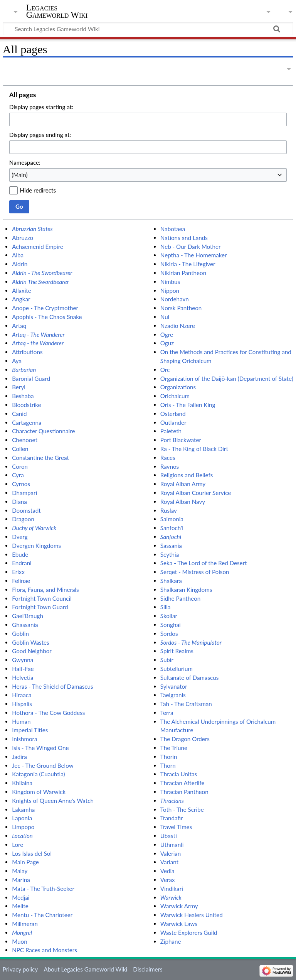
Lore (18, 845)
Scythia (170, 554)
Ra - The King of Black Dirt (194, 449)
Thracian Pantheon (184, 792)
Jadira (19, 757)
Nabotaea (173, 229)
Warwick (171, 897)
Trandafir (172, 818)
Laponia (22, 818)
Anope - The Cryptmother (45, 308)
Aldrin (20, 264)
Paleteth (171, 431)
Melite (20, 906)
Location (22, 836)
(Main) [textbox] (19, 175)
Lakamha (23, 809)
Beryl (19, 387)
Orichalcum (175, 396)
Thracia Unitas (179, 774)
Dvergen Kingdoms (36, 546)
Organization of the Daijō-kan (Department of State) (227, 378)
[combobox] (148, 175)
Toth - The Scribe (182, 809)
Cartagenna (27, 422)
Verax (168, 880)
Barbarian (24, 370)
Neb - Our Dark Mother (191, 247)
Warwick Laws (179, 924)
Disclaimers (148, 969)
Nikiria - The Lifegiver (188, 264)
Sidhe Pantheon (181, 598)
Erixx (18, 572)
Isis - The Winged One (40, 748)
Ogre (167, 335)
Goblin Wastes (31, 642)
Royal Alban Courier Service (196, 493)
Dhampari (24, 493)
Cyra (18, 475)
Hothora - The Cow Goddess (48, 713)
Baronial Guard (31, 378)
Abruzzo (23, 238)
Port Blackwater (181, 440)
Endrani (22, 563)
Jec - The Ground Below (43, 765)
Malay (20, 871)
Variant (169, 862)
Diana (19, 502)
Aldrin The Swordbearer (40, 282)
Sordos (169, 634)
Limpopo (23, 827)
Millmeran (25, 924)
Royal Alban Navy (183, 502)
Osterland (173, 414)
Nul (165, 317)
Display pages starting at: (41, 107)
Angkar (21, 299)
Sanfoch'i (172, 528)
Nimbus (170, 282)
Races (168, 458)
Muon (20, 941)
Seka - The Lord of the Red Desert (204, 563)
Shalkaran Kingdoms (186, 590)
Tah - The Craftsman (186, 704)
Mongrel (22, 933)
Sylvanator (174, 686)
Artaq (19, 326)
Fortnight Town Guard (40, 607)
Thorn (168, 765)
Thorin (169, 757)
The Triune (174, 748)
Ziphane (171, 941)
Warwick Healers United (192, 915)
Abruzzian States (32, 229)
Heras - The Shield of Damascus (53, 686)
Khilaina (22, 783)
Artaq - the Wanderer (38, 343)
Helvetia (23, 678)
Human (21, 721)
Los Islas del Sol (32, 853)
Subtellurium (177, 669)
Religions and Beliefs (187, 475)
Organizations (178, 387)
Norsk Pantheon (181, 308)
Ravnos (170, 466)
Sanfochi (171, 537)
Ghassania (25, 625)
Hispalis (22, 704)
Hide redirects (38, 190)
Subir (167, 660)
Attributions (27, 352)
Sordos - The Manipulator (191, 642)
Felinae (21, 581)
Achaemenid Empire (38, 247)
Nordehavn (175, 299)
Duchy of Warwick (34, 528)
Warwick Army (179, 906)
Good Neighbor (32, 651)
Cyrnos (21, 484)
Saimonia (172, 519)
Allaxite (22, 291)
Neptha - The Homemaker (194, 255)
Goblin (20, 634)
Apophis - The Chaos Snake (47, 317)
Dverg (20, 537)
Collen (20, 449)
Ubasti (169, 836)
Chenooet (25, 440)
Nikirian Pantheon (183, 273)
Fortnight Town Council (42, 598)
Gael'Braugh (28, 616)
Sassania (171, 546)
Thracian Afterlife (182, 783)
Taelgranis (173, 695)
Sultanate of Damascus (190, 678)
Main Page (25, 862)
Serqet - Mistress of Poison (195, 572)
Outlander (173, 422)
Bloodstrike (26, 405)
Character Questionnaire (43, 431)
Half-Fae (23, 669)
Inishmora (24, 739)
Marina (21, 880)
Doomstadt (26, 510)
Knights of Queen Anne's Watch (53, 801)
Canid (19, 414)
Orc (165, 370)
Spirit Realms (177, 651)
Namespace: (25, 162)
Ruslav (169, 510)
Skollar (169, 616)
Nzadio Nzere (178, 326)
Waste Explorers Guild (189, 933)
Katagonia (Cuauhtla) (38, 774)
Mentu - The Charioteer (42, 915)
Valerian (171, 853)
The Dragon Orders (185, 739)
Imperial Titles (30, 730)
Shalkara (171, 581)
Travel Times (176, 827)
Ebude (20, 554)
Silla (166, 607)
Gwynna (23, 660)
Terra (167, 713)
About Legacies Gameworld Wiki (85, 969)
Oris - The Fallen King (188, 405)
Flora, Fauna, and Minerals (45, 590)
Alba (18, 255)
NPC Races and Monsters (45, 950)
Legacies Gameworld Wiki (57, 11)
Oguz (167, 343)
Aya (17, 361)
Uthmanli (172, 845)
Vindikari (172, 889)
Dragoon (23, 519)
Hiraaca (22, 695)
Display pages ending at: (40, 135)
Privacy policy (20, 969)
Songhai (171, 625)
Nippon (170, 291)
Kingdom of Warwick (39, 792)
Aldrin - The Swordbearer (42, 273)
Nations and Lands (184, 238)
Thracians (172, 801)
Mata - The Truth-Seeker (43, 889)
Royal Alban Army (183, 484)
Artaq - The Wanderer (38, 335)
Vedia (167, 871)
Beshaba (23, 396)
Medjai (21, 897)
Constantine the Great (40, 458)
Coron (20, 466)
